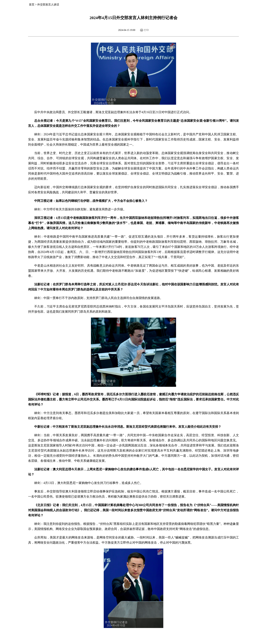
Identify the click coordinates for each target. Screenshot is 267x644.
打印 (146, 30)
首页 (32, 5)
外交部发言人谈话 (48, 5)
